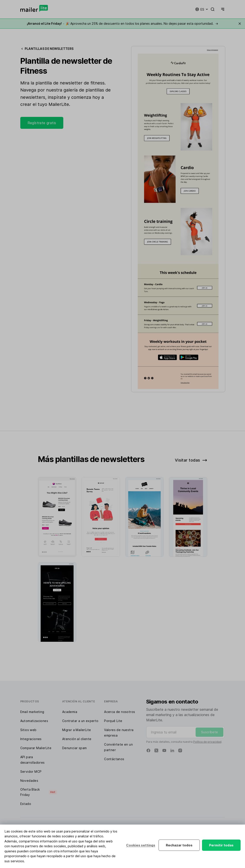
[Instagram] (180, 750)
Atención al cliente (77, 739)
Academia (70, 712)
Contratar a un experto (80, 721)
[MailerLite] (34, 8)
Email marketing (32, 712)
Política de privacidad (207, 742)
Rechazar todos (179, 845)
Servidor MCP (31, 772)
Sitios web (28, 730)
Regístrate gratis (42, 123)
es (202, 9)
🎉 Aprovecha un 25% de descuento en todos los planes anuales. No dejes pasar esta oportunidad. (122, 23)
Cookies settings (141, 845)
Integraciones (31, 739)
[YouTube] (164, 750)
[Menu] (222, 9)
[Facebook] (148, 750)
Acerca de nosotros (120, 712)
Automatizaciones (34, 721)
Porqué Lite (113, 721)
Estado (26, 804)
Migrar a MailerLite (77, 730)
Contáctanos (114, 759)
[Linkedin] (172, 750)
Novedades (29, 781)
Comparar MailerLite (36, 748)
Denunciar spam (75, 748)
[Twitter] (156, 750)
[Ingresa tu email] (186, 732)
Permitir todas (221, 845)
